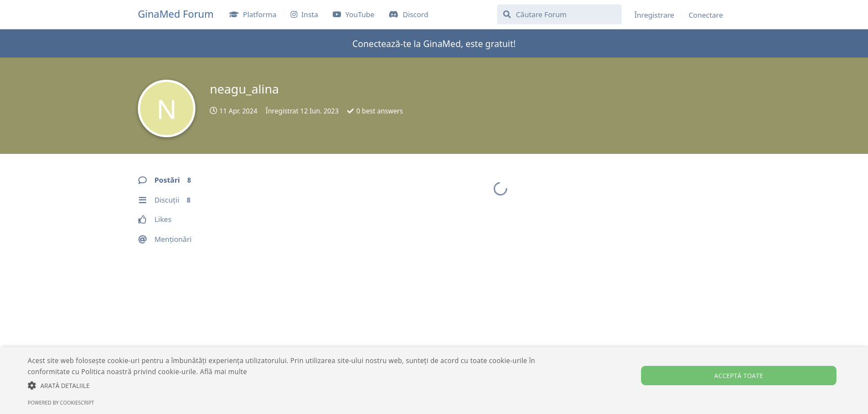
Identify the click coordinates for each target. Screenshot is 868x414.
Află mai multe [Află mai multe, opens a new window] (223, 372)
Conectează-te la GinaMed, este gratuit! (434, 44)
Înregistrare (654, 15)
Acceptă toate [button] (738, 376)
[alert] (434, 381)
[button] (292, 385)
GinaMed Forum (176, 14)
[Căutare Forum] (559, 14)
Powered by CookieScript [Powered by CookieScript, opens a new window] (61, 403)
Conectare (706, 15)
